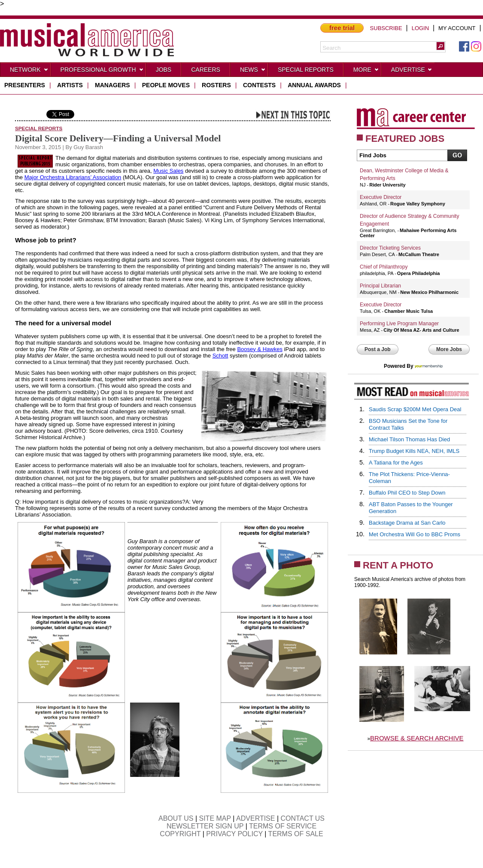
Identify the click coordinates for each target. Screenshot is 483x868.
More (366, 71)
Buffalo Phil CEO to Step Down (407, 493)
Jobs (164, 70)
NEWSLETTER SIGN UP (205, 826)
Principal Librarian (380, 286)
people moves (166, 85)
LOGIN (420, 28)
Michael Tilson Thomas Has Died (409, 439)
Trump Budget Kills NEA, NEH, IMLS (414, 451)
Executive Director (381, 197)
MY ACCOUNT (457, 28)
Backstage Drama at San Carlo (407, 523)
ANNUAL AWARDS (314, 85)
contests (259, 85)
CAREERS (206, 70)
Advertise (412, 71)
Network (29, 71)
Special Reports (306, 70)
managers (112, 85)
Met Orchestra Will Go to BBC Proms (415, 534)
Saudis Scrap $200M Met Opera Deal (415, 409)
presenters (25, 85)
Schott (220, 356)
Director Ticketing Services (390, 248)
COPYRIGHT (180, 834)
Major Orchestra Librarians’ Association (73, 177)
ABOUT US (176, 818)
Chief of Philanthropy (384, 267)
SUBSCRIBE (386, 28)
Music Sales (168, 171)
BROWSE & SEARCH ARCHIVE (417, 738)
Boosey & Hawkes (260, 349)
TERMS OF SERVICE (283, 826)
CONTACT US (303, 818)
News (253, 71)
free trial (342, 28)
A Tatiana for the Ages (396, 463)
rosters (216, 85)
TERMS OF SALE (296, 834)
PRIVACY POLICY (234, 834)
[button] (440, 46)
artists (70, 85)
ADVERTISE (255, 818)
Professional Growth (102, 71)
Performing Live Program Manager (399, 324)
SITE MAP (215, 818)
